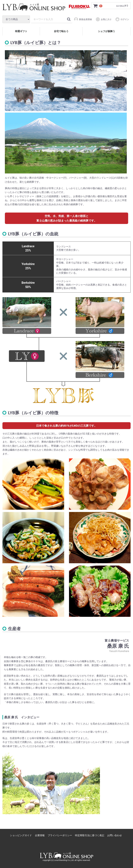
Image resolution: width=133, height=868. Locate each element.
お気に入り (104, 19)
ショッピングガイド (21, 835)
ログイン (122, 19)
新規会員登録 (83, 19)
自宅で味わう (61, 31)
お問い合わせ (115, 835)
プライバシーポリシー (60, 835)
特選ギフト (21, 31)
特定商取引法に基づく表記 (90, 835)
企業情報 (40, 835)
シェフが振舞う (106, 31)
